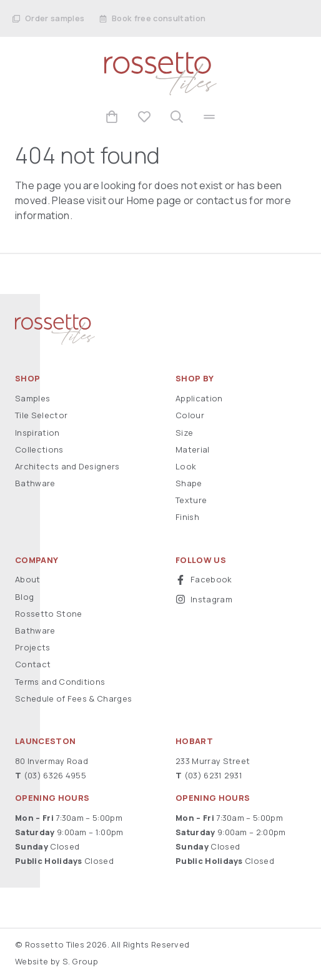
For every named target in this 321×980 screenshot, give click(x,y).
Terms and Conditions (60, 682)
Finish (187, 517)
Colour (190, 415)
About (28, 579)
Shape (189, 483)
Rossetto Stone (48, 614)
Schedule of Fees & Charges (73, 698)
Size (184, 433)
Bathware (35, 483)
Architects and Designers (67, 466)
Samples (32, 398)
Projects (33, 647)
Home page (154, 200)
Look (186, 466)
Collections (39, 449)
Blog (24, 597)
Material (193, 449)
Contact (33, 664)
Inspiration (37, 433)
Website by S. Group (57, 961)
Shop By (195, 379)
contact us (222, 200)
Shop (27, 379)
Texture (191, 500)
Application (199, 398)
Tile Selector (41, 415)
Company (37, 560)
